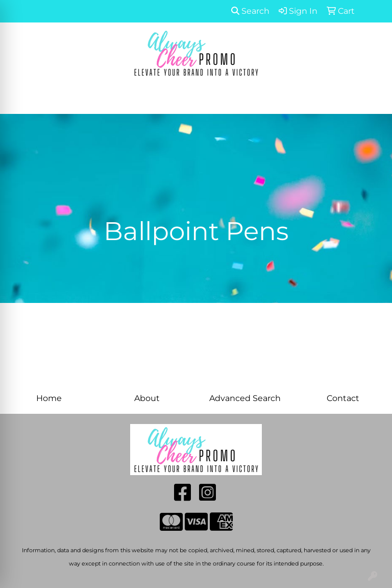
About (147, 398)
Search (250, 11)
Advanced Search (245, 398)
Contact (343, 398)
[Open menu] (372, 99)
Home (49, 398)
